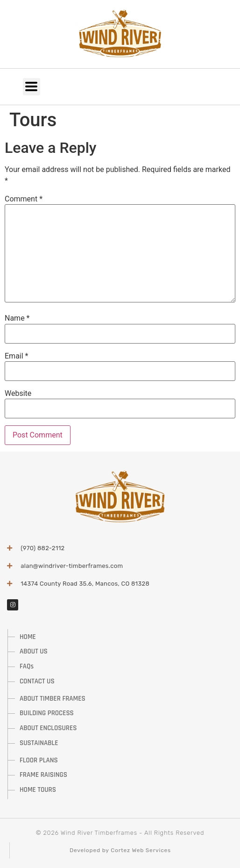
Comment (24, 199)
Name (17, 318)
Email (16, 356)
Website (18, 394)
